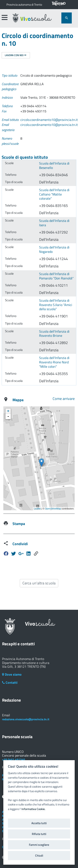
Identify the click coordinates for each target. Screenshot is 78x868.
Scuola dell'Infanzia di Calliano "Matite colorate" (54, 194)
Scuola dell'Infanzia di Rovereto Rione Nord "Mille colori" (54, 362)
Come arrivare (64, 399)
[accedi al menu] (4, 17)
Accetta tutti (39, 823)
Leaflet (37, 509)
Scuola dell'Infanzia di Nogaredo (54, 249)
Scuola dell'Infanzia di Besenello (54, 165)
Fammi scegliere (39, 845)
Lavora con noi (16, 55)
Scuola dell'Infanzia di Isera (54, 223)
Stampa (19, 524)
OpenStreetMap (53, 509)
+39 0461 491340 (14, 759)
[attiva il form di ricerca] (67, 18)
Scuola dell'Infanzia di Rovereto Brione (54, 334)
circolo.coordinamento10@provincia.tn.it (49, 120)
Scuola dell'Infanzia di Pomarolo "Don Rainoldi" (56, 276)
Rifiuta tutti (39, 834)
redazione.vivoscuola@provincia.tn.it (26, 719)
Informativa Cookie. (33, 809)
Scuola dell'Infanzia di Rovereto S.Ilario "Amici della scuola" (56, 305)
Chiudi (39, 856)
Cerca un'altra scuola (39, 583)
